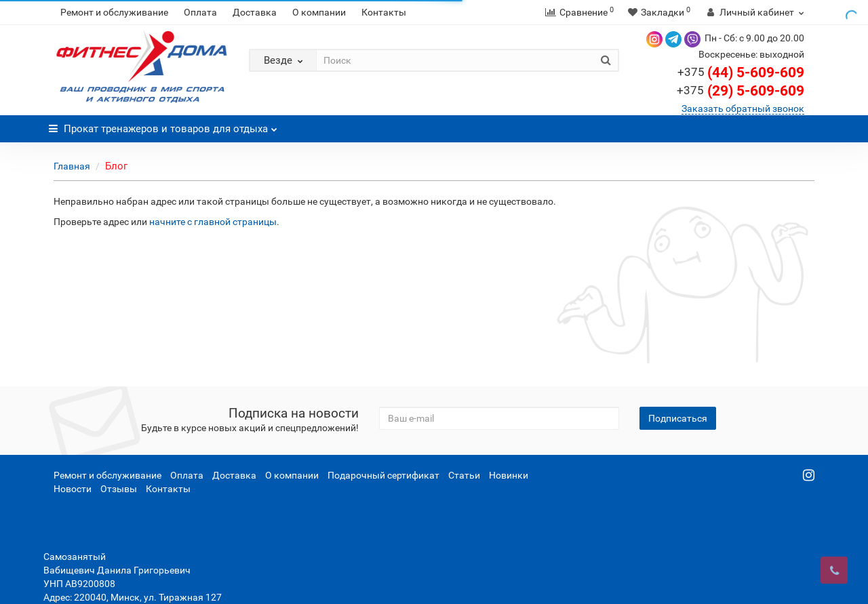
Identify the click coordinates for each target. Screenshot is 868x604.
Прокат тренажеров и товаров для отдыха (163, 125)
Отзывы (119, 489)
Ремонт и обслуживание (114, 12)
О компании (319, 12)
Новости (73, 489)
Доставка (255, 12)
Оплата (200, 12)
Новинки (509, 475)
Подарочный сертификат (383, 475)
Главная (72, 166)
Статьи (464, 475)
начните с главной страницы (213, 222)
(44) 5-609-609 (741, 73)
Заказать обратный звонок (743, 108)
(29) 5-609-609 (741, 91)
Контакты (384, 12)
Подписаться (678, 418)
